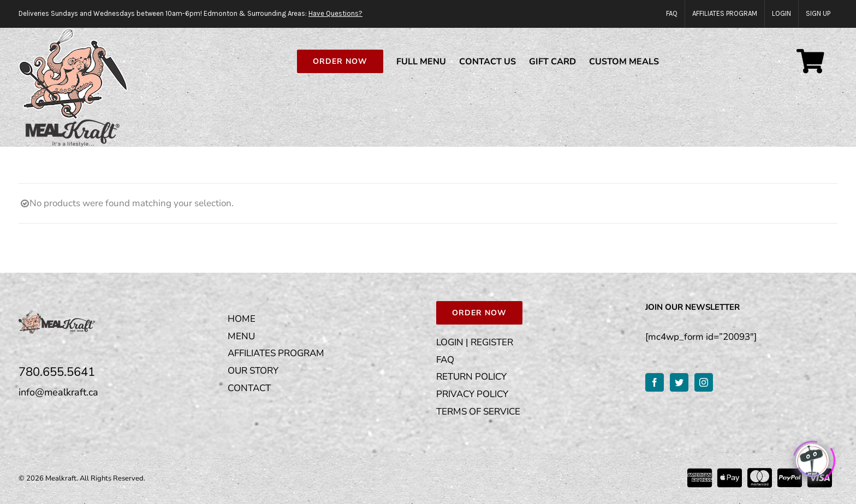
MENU (241, 336)
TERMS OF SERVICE (478, 412)
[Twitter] (679, 382)
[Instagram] (704, 382)
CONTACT (249, 388)
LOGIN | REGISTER (475, 342)
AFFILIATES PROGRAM (276, 353)
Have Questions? (335, 13)
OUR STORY (253, 371)
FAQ (445, 360)
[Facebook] (655, 382)
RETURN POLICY (471, 377)
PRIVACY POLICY (472, 394)
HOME (242, 319)
